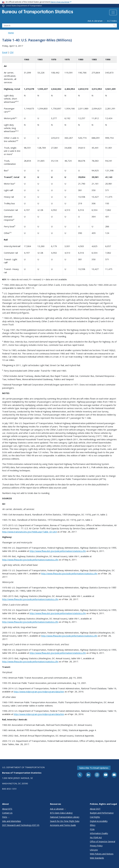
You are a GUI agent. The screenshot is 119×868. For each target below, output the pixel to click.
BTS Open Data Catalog (61, 813)
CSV (12, 52)
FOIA (92, 829)
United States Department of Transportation (24, 6)
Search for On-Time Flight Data (65, 821)
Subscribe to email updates (94, 768)
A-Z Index (112, 21)
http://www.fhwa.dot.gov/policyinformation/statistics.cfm (58, 551)
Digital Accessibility (99, 821)
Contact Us (7, 813)
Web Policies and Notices (102, 854)
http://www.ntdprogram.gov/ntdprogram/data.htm (39, 692)
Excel (5, 52)
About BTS (7, 809)
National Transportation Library (65, 817)
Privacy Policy (96, 846)
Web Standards (97, 858)
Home (11, 33)
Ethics (93, 825)
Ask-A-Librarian (96, 21)
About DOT (95, 809)
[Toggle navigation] (113, 12)
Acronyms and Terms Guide (63, 825)
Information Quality (99, 833)
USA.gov (94, 850)
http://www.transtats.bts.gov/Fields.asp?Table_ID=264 (29, 532)
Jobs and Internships (12, 821)
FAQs (6, 817)
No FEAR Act (96, 837)
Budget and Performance (102, 813)
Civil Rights (95, 817)
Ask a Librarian (58, 809)
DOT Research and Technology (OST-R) (21, 825)
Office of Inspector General (103, 841)
